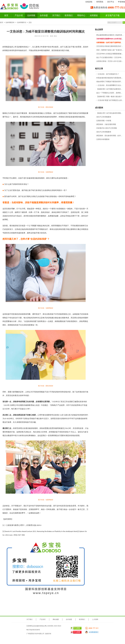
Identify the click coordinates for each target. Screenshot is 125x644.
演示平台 (111, 2)
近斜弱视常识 (22, 22)
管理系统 (100, 2)
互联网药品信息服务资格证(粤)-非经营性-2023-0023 (44, 626)
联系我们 (69, 15)
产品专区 (43, 619)
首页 (6, 15)
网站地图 (56, 619)
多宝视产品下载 (112, 15)
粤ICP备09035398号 (33, 630)
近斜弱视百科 (10, 22)
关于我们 (56, 15)
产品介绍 (19, 15)
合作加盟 (44, 15)
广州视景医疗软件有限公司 (35, 634)
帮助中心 (81, 15)
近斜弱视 (31, 15)
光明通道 (94, 15)
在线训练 (89, 2)
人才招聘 (95, 619)
